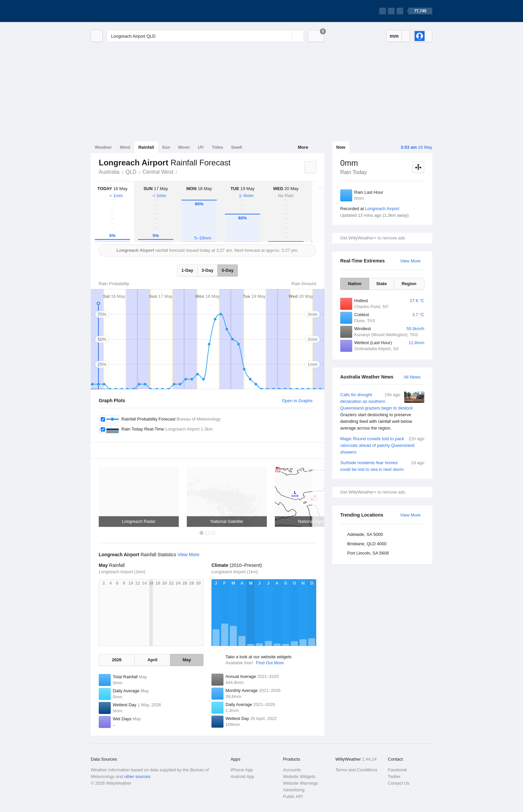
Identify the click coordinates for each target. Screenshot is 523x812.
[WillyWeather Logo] (122, 11)
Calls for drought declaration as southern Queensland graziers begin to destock (382, 412)
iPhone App (242, 770)
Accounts (292, 770)
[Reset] (286, 36)
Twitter (394, 776)
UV (201, 147)
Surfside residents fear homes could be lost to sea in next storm (382, 466)
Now (341, 147)
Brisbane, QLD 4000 (367, 544)
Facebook (397, 770)
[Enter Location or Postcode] (205, 36)
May (187, 660)
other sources (137, 776)
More (303, 147)
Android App (242, 776)
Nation (355, 284)
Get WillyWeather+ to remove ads (373, 238)
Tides (217, 147)
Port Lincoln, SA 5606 (368, 553)
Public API (293, 796)
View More (410, 261)
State (382, 284)
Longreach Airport (382, 209)
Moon (184, 147)
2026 (117, 660)
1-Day (187, 270)
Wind (125, 147)
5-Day (228, 270)
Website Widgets (299, 776)
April (152, 660)
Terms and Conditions (357, 770)
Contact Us (399, 783)
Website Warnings (300, 783)
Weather (103, 147)
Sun (166, 147)
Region (409, 284)
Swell (237, 147)
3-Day (207, 270)
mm (394, 36)
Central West (158, 172)
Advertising (294, 790)
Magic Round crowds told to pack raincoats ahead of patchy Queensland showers (382, 445)
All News (412, 377)
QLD (131, 172)
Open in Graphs (297, 401)
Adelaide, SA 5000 (365, 534)
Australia (109, 172)
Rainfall (146, 147)
